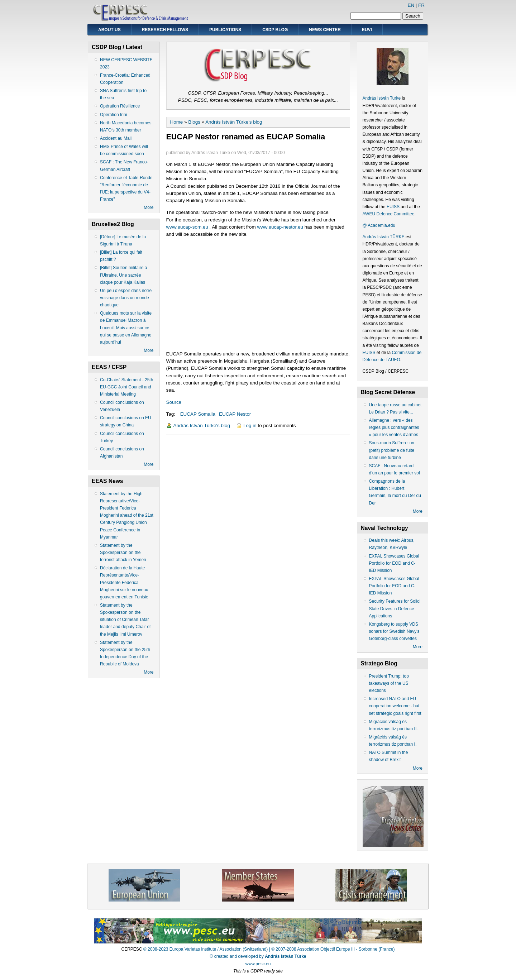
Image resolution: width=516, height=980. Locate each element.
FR (421, 5)
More (149, 207)
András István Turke (382, 98)
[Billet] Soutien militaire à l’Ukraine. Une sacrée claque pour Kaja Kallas (123, 275)
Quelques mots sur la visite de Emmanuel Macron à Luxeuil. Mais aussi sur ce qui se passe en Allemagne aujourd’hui (126, 328)
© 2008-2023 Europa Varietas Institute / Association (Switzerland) (206, 949)
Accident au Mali (116, 138)
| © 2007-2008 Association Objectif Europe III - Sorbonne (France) (332, 949)
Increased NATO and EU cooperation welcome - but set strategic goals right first (395, 706)
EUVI (367, 30)
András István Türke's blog (234, 122)
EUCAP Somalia (198, 414)
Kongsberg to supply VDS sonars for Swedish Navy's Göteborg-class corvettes (394, 631)
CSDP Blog (275, 30)
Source (174, 402)
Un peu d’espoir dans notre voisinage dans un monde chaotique (126, 298)
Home (177, 122)
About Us (109, 30)
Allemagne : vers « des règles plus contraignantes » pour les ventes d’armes (394, 427)
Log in (250, 426)
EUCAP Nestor (235, 414)
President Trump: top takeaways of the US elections (389, 683)
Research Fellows (165, 30)
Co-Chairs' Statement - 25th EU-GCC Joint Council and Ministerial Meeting (126, 387)
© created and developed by (258, 956)
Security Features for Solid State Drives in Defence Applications (394, 608)
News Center (325, 30)
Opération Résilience (120, 106)
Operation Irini (113, 115)
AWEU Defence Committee (389, 214)
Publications (225, 30)
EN (411, 5)
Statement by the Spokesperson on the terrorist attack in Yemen (123, 553)
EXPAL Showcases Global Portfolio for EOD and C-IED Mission (394, 563)
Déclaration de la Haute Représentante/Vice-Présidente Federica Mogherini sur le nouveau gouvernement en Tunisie (124, 582)
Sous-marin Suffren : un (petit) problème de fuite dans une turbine (392, 450)
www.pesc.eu (258, 964)
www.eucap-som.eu (187, 227)
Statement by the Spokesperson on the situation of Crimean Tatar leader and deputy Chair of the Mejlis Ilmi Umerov (125, 620)
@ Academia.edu (379, 225)
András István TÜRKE (384, 237)
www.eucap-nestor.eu (280, 227)
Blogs (194, 122)
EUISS (393, 207)
